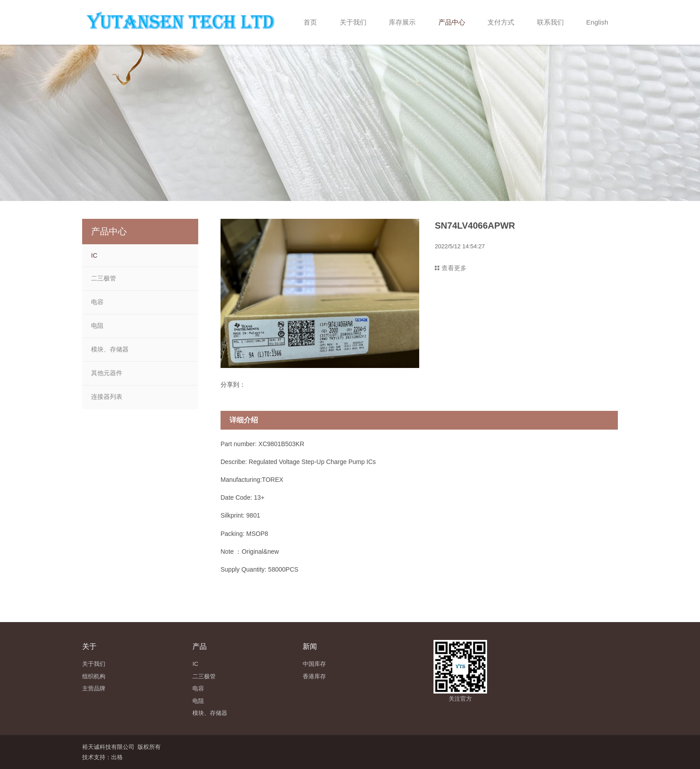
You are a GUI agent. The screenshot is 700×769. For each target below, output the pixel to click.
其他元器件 (107, 373)
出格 (117, 757)
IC (94, 255)
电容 (97, 302)
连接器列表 (107, 397)
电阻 (97, 326)
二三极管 (104, 278)
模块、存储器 (110, 349)
